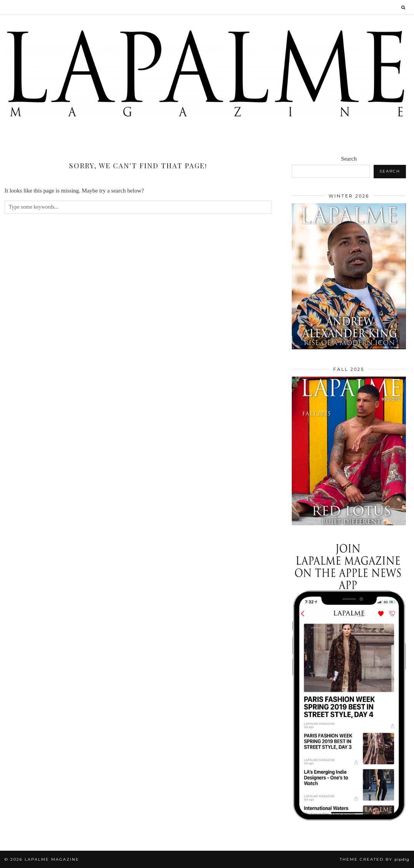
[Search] (404, 7)
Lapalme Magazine (52, 859)
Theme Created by (375, 859)
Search (349, 159)
